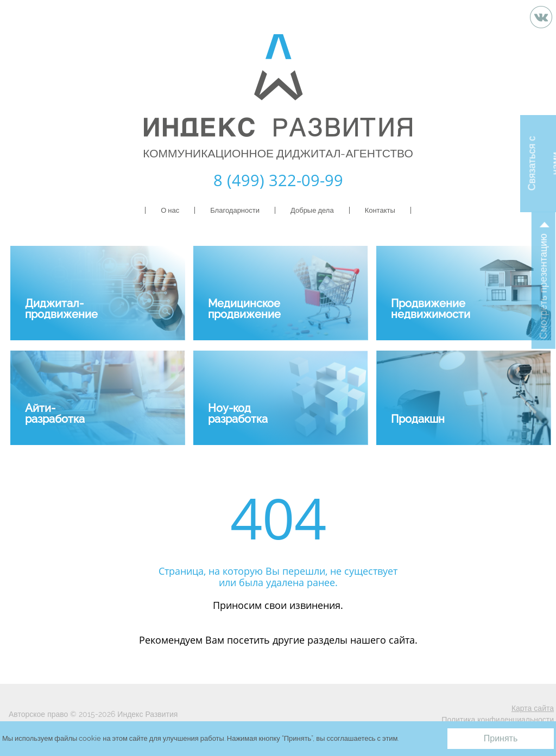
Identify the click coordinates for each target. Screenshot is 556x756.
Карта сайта (533, 708)
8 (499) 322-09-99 (278, 180)
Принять (501, 738)
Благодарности (235, 210)
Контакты (380, 210)
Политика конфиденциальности (498, 720)
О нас (170, 210)
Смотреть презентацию (543, 286)
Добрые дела (312, 210)
